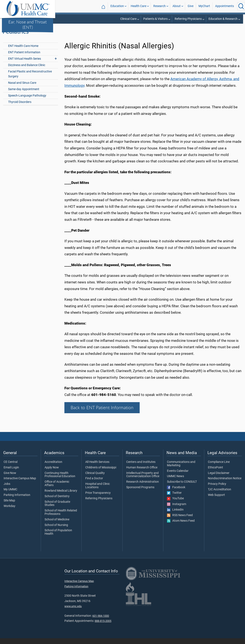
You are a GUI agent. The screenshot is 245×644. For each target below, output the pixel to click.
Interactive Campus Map (20, 484)
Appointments (225, 6)
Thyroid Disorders (20, 108)
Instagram (177, 510)
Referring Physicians (188, 19)
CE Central (11, 468)
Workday (9, 512)
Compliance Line (219, 468)
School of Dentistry (57, 502)
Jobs (7, 490)
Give (191, 6)
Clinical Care (128, 19)
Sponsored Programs (140, 493)
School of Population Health (58, 538)
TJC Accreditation (220, 495)
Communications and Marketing (181, 469)
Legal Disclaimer (219, 479)
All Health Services (97, 468)
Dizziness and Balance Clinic (27, 71)
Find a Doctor (94, 484)
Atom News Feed (181, 527)
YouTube (175, 504)
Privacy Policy (217, 490)
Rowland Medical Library (61, 497)
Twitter (174, 499)
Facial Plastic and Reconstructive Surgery (30, 80)
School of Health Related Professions (61, 518)
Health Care (138, 6)
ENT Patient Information (24, 58)
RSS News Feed (180, 521)
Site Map (9, 506)
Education (117, 6)
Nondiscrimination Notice (225, 484)
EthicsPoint (215, 473)
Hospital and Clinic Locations (98, 491)
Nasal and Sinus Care (22, 89)
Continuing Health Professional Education (60, 481)
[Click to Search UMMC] (241, 6)
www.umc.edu (73, 612)
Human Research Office (142, 473)
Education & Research (223, 19)
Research (159, 6)
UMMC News (175, 482)
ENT (194, 28)
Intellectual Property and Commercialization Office (143, 481)
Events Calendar (178, 477)
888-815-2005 (103, 627)
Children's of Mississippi (101, 473)
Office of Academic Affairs (57, 489)
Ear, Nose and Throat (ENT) (28, 24)
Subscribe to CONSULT (182, 488)
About (177, 6)
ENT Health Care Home (23, 52)
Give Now (10, 479)
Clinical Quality (95, 479)
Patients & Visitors (155, 19)
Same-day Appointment (24, 95)
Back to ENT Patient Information (102, 413)
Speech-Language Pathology (27, 101)
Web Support (216, 501)
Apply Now (52, 473)
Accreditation (53, 468)
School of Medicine (57, 525)
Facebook (176, 493)
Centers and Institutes (141, 468)
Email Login (11, 473)
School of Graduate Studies (57, 509)
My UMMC (10, 495)
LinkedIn (175, 515)
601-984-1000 (101, 622)
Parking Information (17, 501)
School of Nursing (56, 531)
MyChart (204, 6)
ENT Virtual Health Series (25, 64)
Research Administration (143, 488)
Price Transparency (98, 499)
